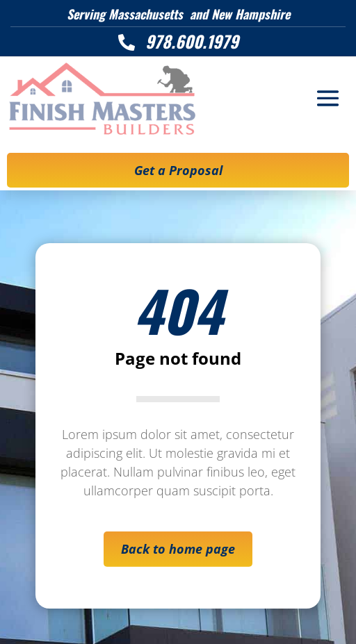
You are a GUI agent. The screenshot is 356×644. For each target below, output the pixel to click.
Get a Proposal (178, 170)
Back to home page (178, 549)
